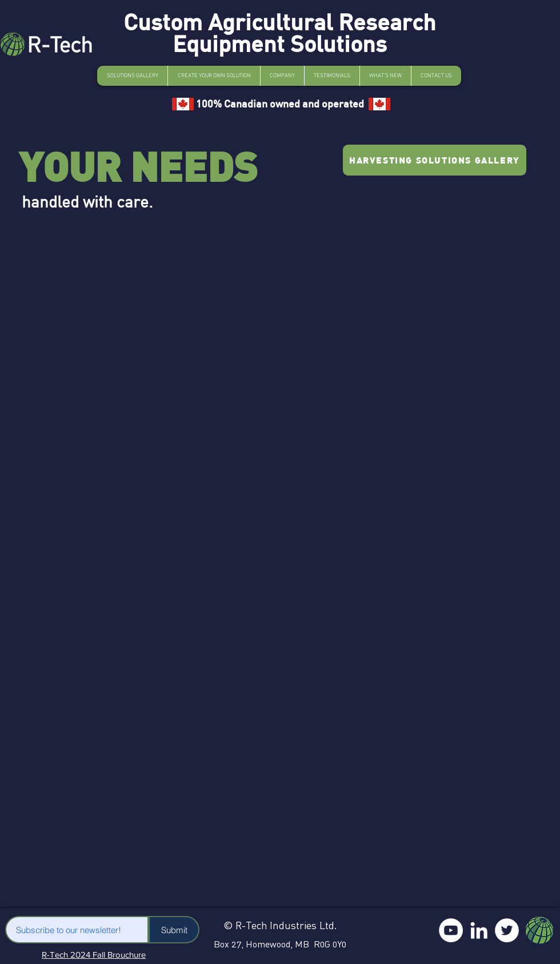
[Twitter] (507, 930)
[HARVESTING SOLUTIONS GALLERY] (435, 160)
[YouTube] (451, 930)
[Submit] (174, 930)
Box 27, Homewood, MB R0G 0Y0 (280, 944)
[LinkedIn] (479, 930)
